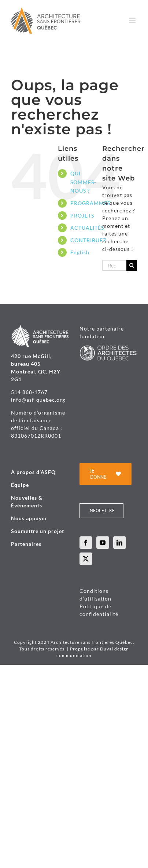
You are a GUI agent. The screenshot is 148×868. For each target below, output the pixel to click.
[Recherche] (132, 265)
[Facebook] (86, 543)
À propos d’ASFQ (33, 472)
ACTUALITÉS (87, 228)
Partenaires (26, 544)
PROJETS (82, 216)
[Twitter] (86, 559)
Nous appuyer (29, 518)
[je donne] (106, 474)
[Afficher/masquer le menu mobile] (133, 20)
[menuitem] (81, 252)
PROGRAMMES (90, 203)
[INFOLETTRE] (101, 511)
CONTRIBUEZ (88, 240)
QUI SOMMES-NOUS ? (83, 182)
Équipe (20, 485)
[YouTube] (103, 543)
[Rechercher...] (114, 265)
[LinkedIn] (120, 543)
